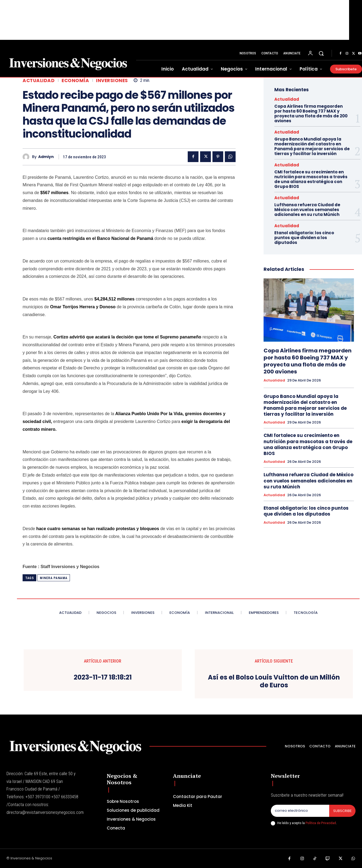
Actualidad (39, 81)
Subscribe (342, 811)
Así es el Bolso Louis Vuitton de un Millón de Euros (274, 681)
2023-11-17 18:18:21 (103, 678)
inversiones (112, 81)
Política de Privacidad (321, 823)
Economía (75, 81)
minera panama (54, 578)
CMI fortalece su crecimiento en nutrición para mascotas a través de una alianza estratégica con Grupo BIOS (311, 179)
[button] (321, 53)
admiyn (46, 157)
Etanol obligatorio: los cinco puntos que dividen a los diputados (304, 238)
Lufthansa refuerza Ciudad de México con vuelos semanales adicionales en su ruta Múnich (307, 210)
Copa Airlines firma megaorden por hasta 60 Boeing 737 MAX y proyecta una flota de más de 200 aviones (311, 113)
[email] (300, 811)
